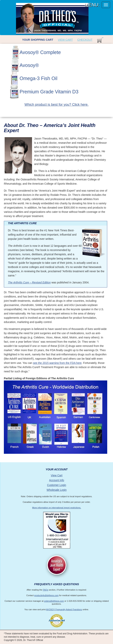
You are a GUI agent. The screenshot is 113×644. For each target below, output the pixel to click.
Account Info (57, 480)
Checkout (85, 40)
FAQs (46, 590)
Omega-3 (39, 78)
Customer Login (57, 485)
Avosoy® (29, 65)
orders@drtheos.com (54, 601)
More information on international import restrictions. (57, 508)
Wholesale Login (57, 490)
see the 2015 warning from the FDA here (57, 363)
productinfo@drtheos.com (46, 595)
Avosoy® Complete (40, 52)
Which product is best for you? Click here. (56, 105)
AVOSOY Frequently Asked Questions (64, 609)
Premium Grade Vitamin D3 (49, 92)
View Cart (65, 40)
